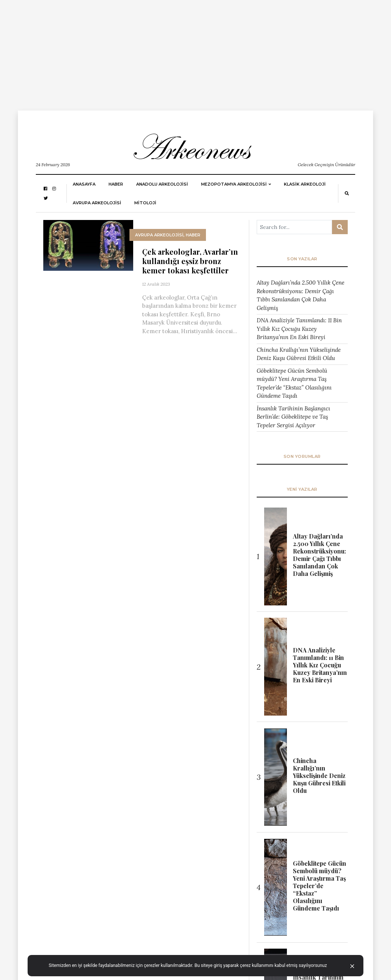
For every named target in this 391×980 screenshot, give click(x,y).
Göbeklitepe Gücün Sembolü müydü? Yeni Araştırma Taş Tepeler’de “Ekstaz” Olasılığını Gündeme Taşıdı (294, 383)
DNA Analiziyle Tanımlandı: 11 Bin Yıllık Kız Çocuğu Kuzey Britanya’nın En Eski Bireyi (299, 329)
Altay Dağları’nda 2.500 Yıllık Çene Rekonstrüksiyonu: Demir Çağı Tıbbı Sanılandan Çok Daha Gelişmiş (301, 295)
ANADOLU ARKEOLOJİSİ (162, 184)
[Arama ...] (294, 227)
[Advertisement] (195, 52)
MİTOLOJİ (145, 203)
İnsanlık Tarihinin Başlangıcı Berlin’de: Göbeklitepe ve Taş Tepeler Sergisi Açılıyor (293, 417)
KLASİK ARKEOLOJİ (305, 184)
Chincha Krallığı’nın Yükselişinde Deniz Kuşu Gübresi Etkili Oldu (299, 354)
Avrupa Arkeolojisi (97, 203)
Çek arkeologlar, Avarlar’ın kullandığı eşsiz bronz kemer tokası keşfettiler (190, 261)
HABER (116, 184)
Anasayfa (84, 184)
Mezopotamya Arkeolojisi (234, 184)
